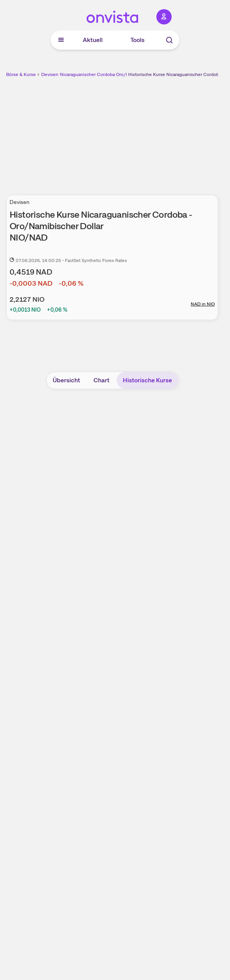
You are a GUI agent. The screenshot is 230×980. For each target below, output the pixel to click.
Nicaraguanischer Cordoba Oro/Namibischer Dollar (113, 74)
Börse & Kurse (21, 74)
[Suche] (169, 40)
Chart (101, 380)
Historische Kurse (147, 380)
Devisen (50, 74)
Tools (138, 40)
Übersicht (66, 380)
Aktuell (93, 40)
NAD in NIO (203, 304)
